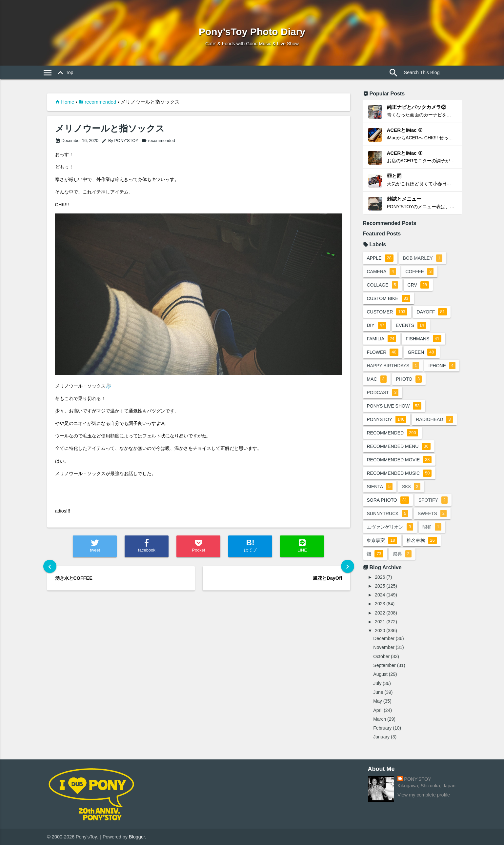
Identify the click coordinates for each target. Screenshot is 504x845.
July (377, 683)
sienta (380, 487)
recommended (100, 102)
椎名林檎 (422, 540)
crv (418, 285)
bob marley (423, 258)
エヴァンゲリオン (390, 527)
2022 (380, 613)
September (384, 665)
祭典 (402, 554)
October (381, 656)
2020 (380, 631)
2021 (380, 622)
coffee (420, 272)
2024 (380, 595)
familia (382, 339)
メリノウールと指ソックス (110, 129)
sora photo (388, 500)
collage (383, 285)
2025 (380, 586)
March (380, 719)
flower (383, 352)
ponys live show (394, 406)
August (380, 674)
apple (380, 258)
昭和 (432, 527)
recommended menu (399, 446)
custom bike (389, 298)
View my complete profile (424, 795)
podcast (383, 392)
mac (377, 379)
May (377, 701)
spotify (433, 500)
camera (382, 272)
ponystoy (387, 419)
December (384, 638)
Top (64, 73)
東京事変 (382, 540)
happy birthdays (393, 366)
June (378, 692)
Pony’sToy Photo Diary (252, 32)
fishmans (423, 339)
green (422, 352)
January (381, 737)
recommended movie (399, 460)
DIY (377, 325)
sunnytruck (388, 513)
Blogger (137, 837)
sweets (432, 513)
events (411, 325)
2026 (380, 577)
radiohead (434, 419)
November (384, 647)
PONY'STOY (417, 779)
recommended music (399, 473)
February (382, 728)
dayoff (432, 312)
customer (387, 312)
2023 (380, 604)
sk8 (411, 487)
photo (409, 379)
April (378, 710)
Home (68, 102)
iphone (442, 366)
